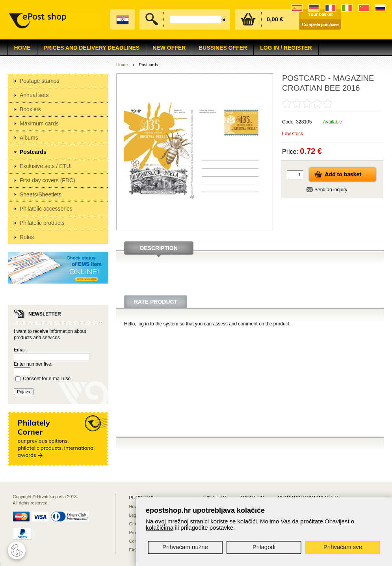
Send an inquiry (331, 190)
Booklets (30, 109)
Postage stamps (39, 81)
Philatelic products (42, 223)
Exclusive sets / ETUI (46, 166)
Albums (29, 138)
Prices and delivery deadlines (92, 48)
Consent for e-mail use (47, 379)
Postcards (33, 152)
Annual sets (34, 95)
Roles (27, 237)
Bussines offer (223, 48)
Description (159, 248)
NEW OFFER (169, 48)
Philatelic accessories (46, 209)
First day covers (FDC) (47, 180)
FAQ (134, 550)
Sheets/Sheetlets (41, 194)
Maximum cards (39, 123)
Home (22, 48)
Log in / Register (286, 48)
